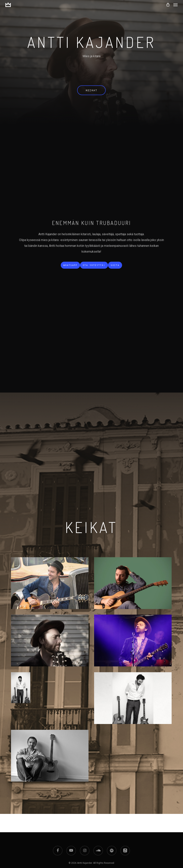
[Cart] (168, 5)
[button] (175, 5)
